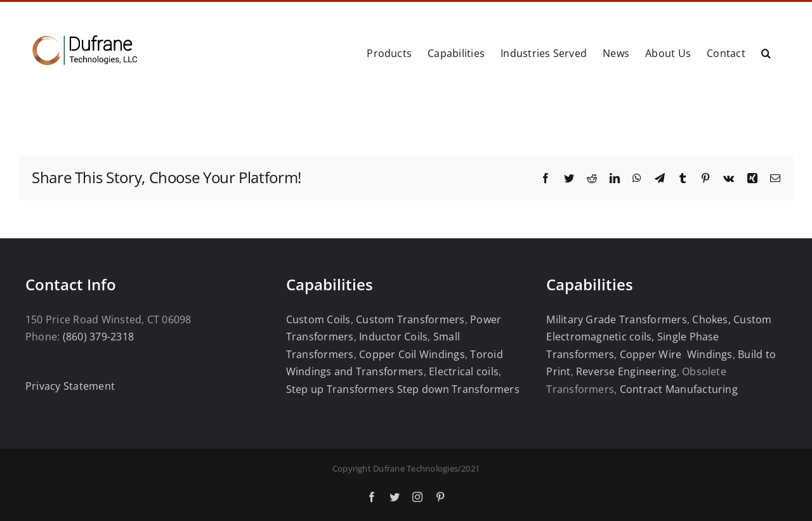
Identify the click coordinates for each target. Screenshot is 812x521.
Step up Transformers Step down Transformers (403, 389)
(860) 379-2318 (98, 337)
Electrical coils (464, 371)
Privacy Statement (70, 386)
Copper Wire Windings (676, 354)
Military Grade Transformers (616, 319)
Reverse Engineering (626, 371)
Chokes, (711, 319)
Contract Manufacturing (679, 389)
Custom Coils (318, 319)
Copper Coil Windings (412, 354)
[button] (766, 52)
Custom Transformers (410, 319)
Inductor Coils (392, 337)
